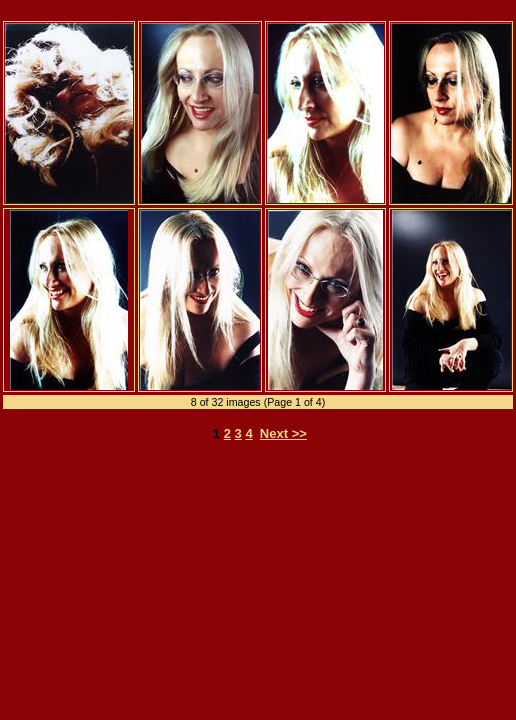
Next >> (283, 433)
